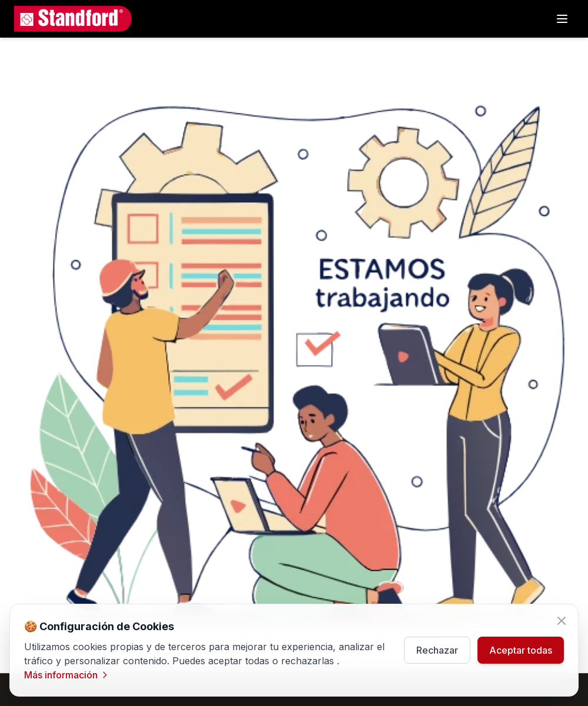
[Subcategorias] (562, 19)
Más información (67, 675)
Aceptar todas (521, 650)
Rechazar (437, 650)
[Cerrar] (562, 621)
